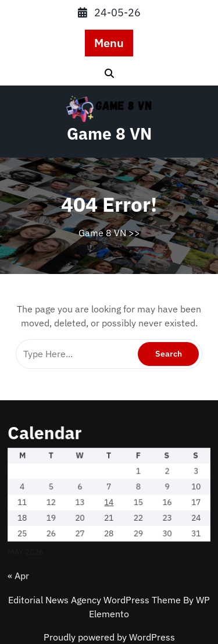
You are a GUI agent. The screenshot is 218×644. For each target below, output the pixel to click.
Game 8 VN (109, 134)
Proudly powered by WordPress (109, 637)
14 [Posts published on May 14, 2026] (109, 498)
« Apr (24, 567)
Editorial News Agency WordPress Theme (96, 600)
